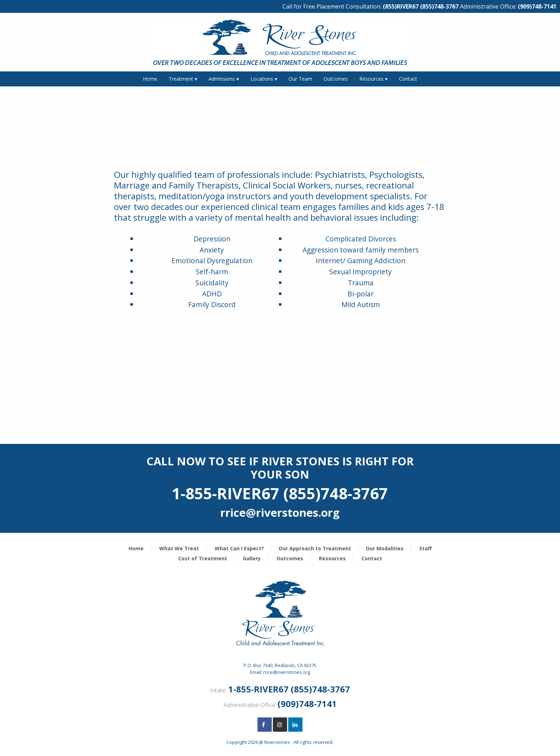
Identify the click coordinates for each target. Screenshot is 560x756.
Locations (262, 79)
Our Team (300, 79)
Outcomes (336, 79)
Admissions (222, 79)
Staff (426, 548)
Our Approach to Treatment (315, 548)
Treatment (181, 79)
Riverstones (277, 742)
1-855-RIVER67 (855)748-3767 (289, 689)
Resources (371, 79)
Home (150, 79)
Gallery (252, 558)
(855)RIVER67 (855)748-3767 (421, 6)
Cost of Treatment (203, 558)
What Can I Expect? (239, 548)
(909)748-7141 (537, 6)
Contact (408, 79)
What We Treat (179, 548)
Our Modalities (385, 548)
